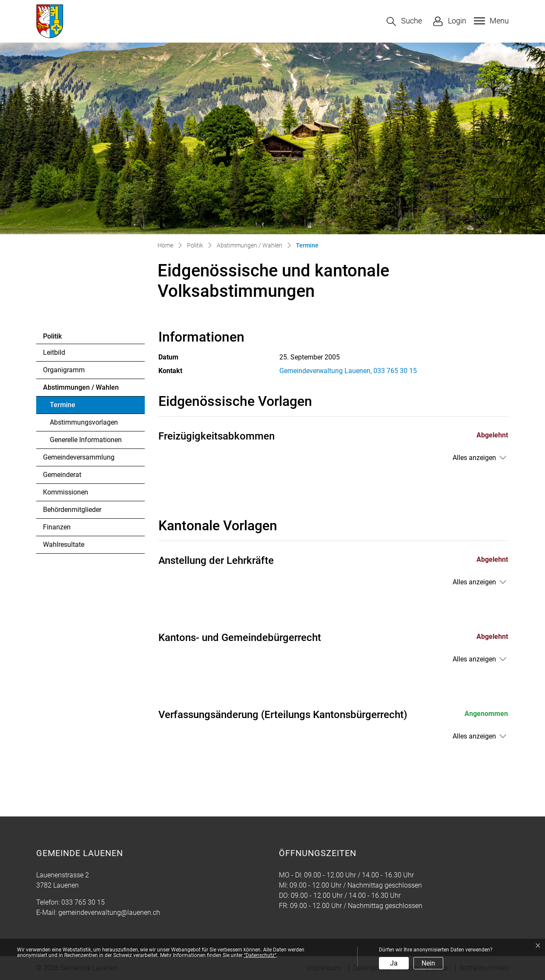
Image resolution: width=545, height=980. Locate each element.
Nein (428, 963)
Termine (73, 407)
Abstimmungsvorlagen (84, 422)
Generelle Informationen (86, 440)
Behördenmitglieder (72, 510)
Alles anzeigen (474, 458)
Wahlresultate (64, 545)
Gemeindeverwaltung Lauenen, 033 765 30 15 (348, 371)
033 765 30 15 (83, 902)
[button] (404, 22)
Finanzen (57, 527)
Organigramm (64, 370)
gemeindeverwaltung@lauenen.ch (109, 912)
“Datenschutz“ (260, 955)
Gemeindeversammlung (79, 457)
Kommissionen (66, 492)
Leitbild (54, 352)
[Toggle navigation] (490, 21)
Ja (394, 963)
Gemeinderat (62, 475)
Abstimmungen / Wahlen (81, 387)
